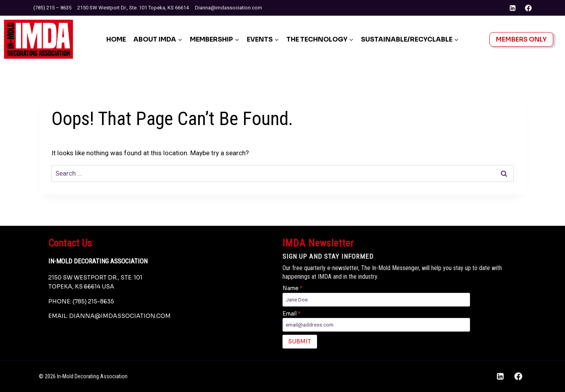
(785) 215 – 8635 (52, 8)
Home (116, 39)
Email (292, 314)
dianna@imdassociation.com (120, 316)
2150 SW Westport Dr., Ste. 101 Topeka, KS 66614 (133, 8)
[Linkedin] (513, 8)
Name (293, 288)
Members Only (521, 39)
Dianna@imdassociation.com (229, 8)
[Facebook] (528, 8)
